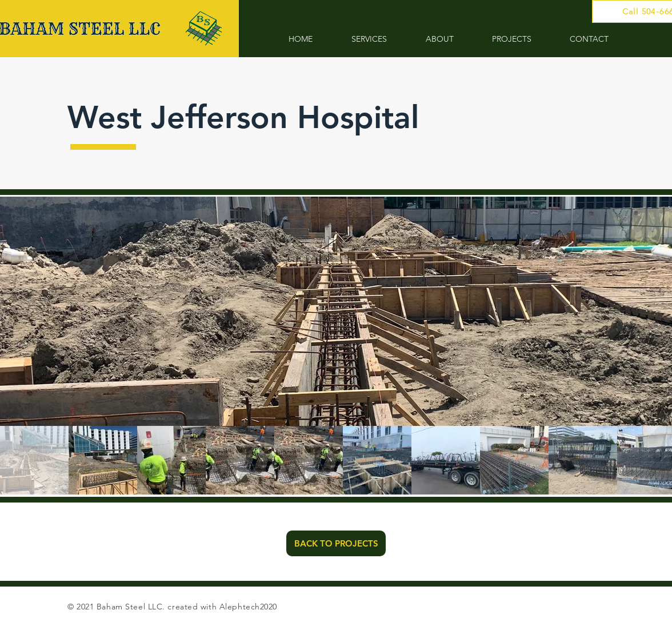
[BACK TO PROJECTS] (336, 543)
